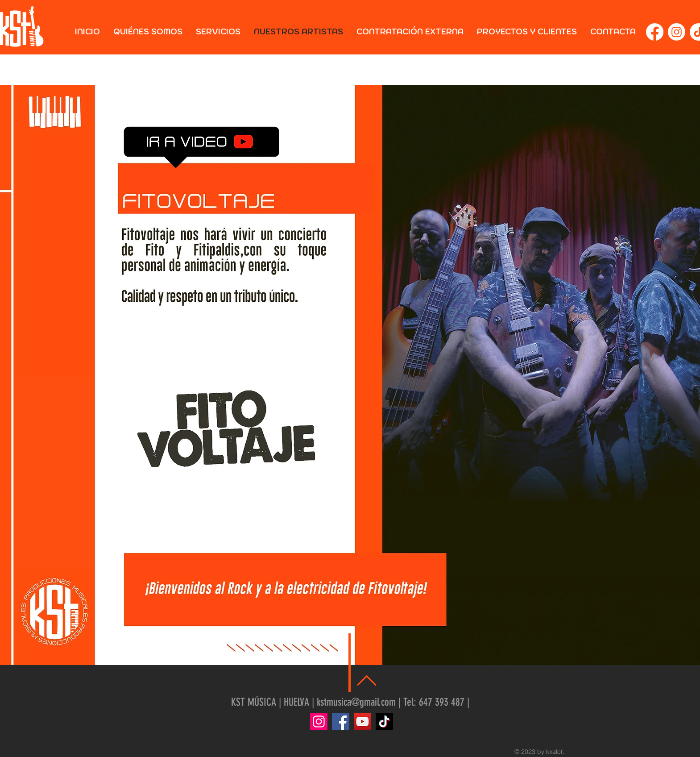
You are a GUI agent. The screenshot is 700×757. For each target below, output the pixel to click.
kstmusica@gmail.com (356, 702)
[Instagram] (677, 32)
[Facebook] (655, 32)
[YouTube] (362, 722)
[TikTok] (384, 722)
